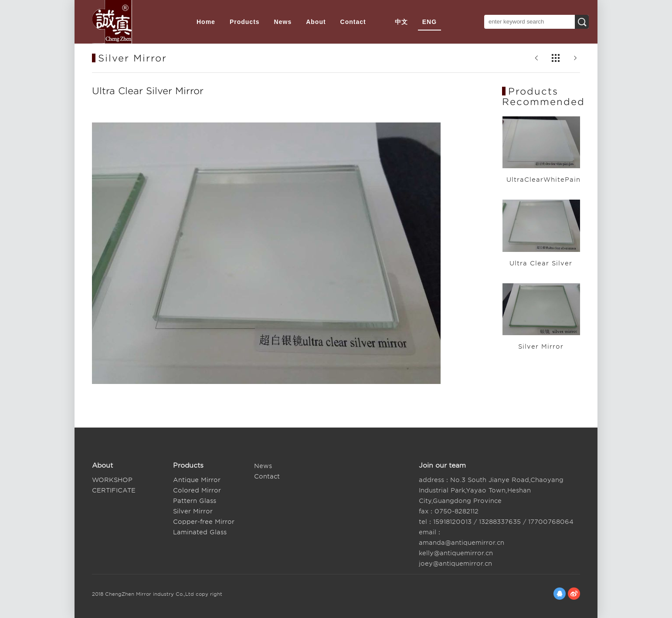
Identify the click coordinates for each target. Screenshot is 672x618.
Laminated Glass (200, 532)
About (316, 22)
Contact (353, 22)
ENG (429, 22)
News (283, 22)
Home (206, 22)
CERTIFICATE (114, 490)
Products (245, 22)
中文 (401, 22)
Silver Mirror (193, 511)
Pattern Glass (195, 501)
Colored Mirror (197, 490)
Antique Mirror (197, 480)
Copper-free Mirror (204, 522)
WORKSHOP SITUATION (112, 481)
